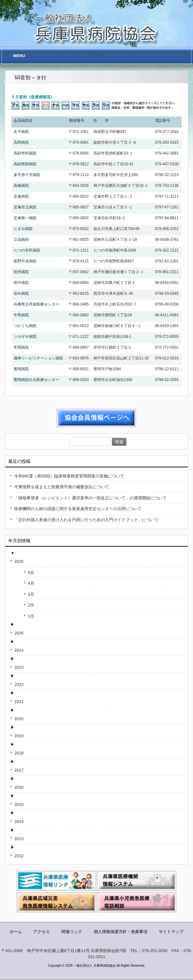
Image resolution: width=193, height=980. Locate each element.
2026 (19, 561)
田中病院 (21, 283)
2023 (19, 667)
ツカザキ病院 (25, 337)
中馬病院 (21, 315)
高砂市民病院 (25, 153)
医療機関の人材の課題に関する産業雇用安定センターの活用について (78, 509)
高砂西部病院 (25, 164)
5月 (31, 572)
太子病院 (21, 132)
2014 (19, 822)
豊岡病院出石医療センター (36, 380)
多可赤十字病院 (27, 175)
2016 (19, 787)
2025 (19, 633)
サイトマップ (171, 932)
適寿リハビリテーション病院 (38, 358)
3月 (31, 594)
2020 (19, 719)
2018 (19, 753)
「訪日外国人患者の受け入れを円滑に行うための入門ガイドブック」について (86, 520)
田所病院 (21, 272)
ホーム (16, 932)
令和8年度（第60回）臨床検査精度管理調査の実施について (69, 476)
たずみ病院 (23, 229)
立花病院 (21, 240)
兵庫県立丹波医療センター (36, 304)
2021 (19, 702)
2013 (19, 839)
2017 (19, 770)
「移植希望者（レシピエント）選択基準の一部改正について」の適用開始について (90, 498)
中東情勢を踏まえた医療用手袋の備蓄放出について (62, 487)
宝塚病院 (21, 196)
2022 (19, 684)
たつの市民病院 (27, 250)
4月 (31, 583)
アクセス (42, 932)
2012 (19, 856)
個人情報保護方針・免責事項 (121, 932)
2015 (19, 804)
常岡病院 (21, 347)
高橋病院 (21, 186)
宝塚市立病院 (25, 207)
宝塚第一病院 (25, 218)
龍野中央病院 (25, 261)
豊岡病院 (21, 369)
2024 (19, 650)
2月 (31, 605)
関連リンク (72, 932)
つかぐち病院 (25, 326)
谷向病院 (21, 293)
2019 (19, 736)
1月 (31, 616)
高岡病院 (21, 142)
